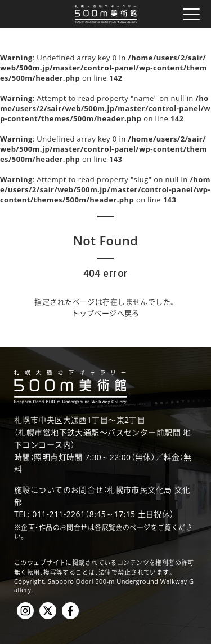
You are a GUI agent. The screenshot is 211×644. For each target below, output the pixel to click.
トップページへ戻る (105, 313)
